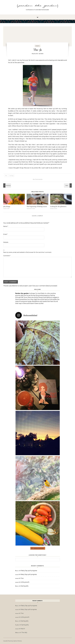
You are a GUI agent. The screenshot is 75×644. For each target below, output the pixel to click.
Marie (42, 54)
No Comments (38, 179)
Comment (7, 256)
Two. (22, 578)
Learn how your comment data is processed (43, 286)
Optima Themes (17, 641)
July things (7, 206)
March (23, 629)
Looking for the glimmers (58, 206)
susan (17, 575)
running (11, 176)
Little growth (25, 582)
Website (6, 242)
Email (5, 234)
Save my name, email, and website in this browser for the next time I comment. (27, 252)
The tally (24, 633)
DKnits (17, 633)
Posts (38, 46)
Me (6, 176)
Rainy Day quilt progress (29, 571)
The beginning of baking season (37, 206)
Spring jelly (25, 586)
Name (6, 226)
